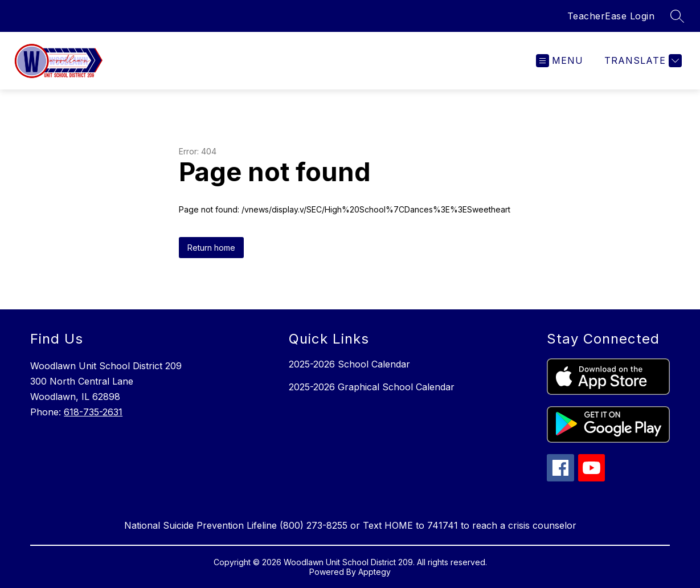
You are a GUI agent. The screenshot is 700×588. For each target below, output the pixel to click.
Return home (211, 248)
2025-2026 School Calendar (349, 364)
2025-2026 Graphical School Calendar (372, 387)
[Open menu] (560, 61)
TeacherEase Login (611, 16)
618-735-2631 (93, 412)
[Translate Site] (642, 61)
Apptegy (374, 572)
